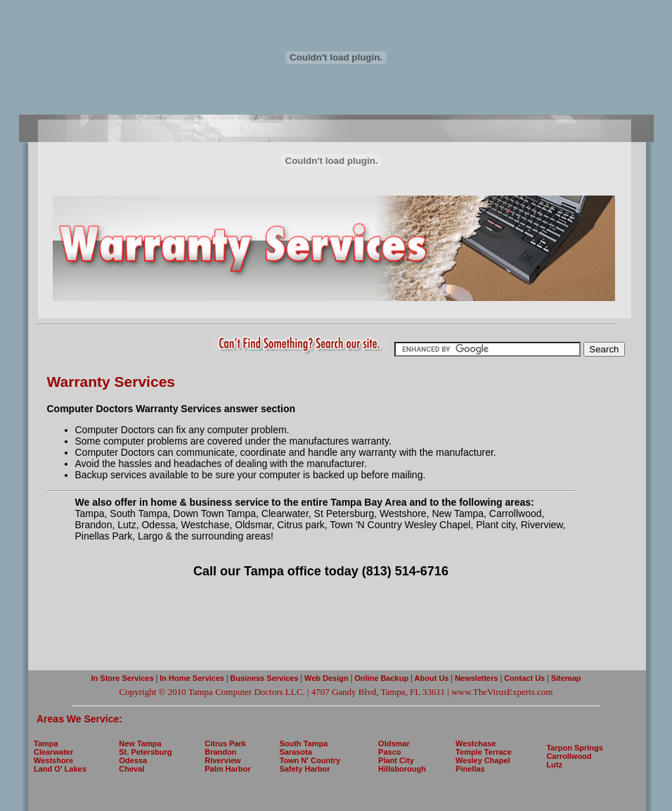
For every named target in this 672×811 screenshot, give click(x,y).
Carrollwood (569, 756)
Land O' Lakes (60, 769)
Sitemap (565, 678)
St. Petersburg (145, 752)
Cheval (131, 769)
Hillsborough (402, 769)
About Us (432, 678)
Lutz (554, 765)
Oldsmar (394, 743)
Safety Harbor (304, 769)
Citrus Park (225, 743)
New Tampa (140, 743)
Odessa (133, 760)
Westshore (53, 760)
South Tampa (303, 743)
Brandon (220, 752)
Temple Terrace (484, 752)
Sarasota (295, 752)
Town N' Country (310, 760)
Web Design (327, 678)
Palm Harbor (227, 769)
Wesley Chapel (483, 760)
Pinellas (470, 769)
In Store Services (123, 678)
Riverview (222, 760)
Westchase (476, 743)
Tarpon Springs (574, 748)
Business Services (264, 678)
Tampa (46, 743)
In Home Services (192, 678)
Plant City (396, 760)
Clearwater (53, 752)
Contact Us (523, 678)
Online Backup (381, 678)
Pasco (389, 752)
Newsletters (478, 678)
